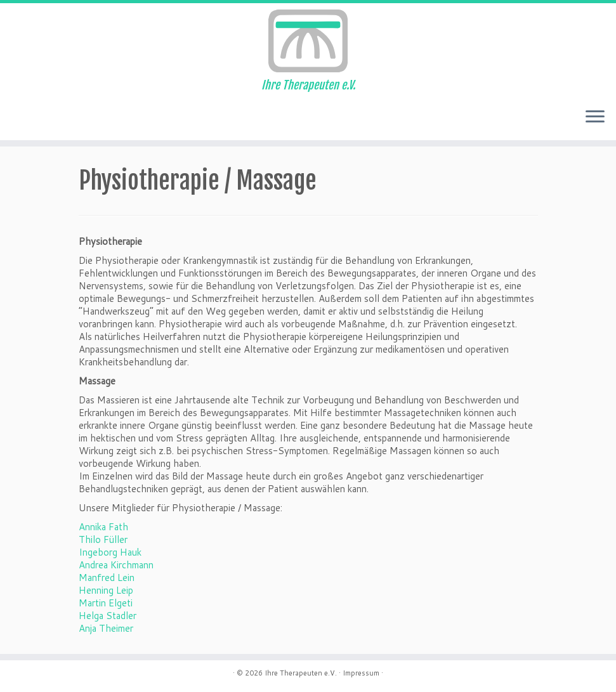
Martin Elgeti (106, 603)
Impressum (361, 673)
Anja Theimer (106, 628)
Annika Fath (103, 527)
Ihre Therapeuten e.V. (301, 673)
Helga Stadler (108, 616)
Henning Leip (106, 590)
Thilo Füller (103, 539)
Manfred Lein (107, 578)
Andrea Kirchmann (116, 565)
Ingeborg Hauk (110, 552)
